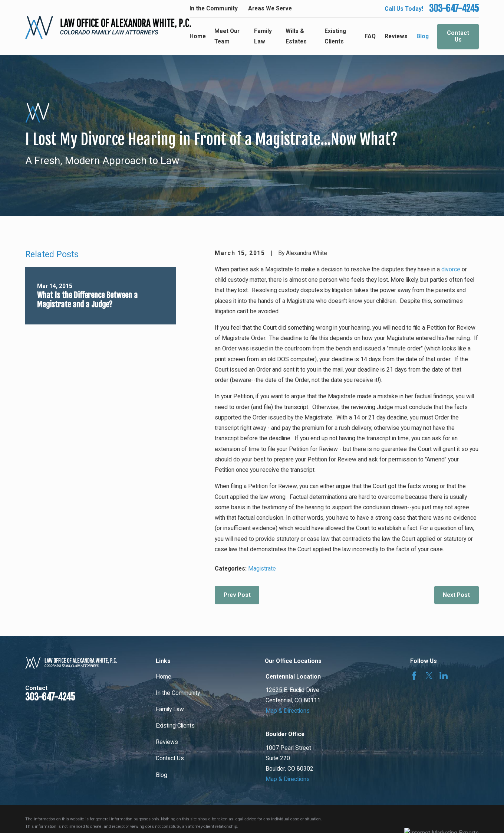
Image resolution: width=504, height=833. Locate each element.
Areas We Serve (270, 8)
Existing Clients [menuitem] (335, 36)
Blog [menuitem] (423, 36)
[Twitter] (429, 676)
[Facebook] (414, 676)
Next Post (456, 595)
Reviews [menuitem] (396, 36)
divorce (451, 269)
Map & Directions (288, 711)
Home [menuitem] (198, 36)
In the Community (214, 8)
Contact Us (458, 36)
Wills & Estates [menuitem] (296, 36)
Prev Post (237, 595)
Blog (162, 775)
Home (164, 677)
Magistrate (262, 569)
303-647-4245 (454, 9)
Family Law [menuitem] (263, 36)
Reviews (167, 742)
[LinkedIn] (444, 676)
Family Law (170, 709)
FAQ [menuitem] (370, 36)
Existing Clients (175, 726)
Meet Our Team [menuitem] (227, 36)
